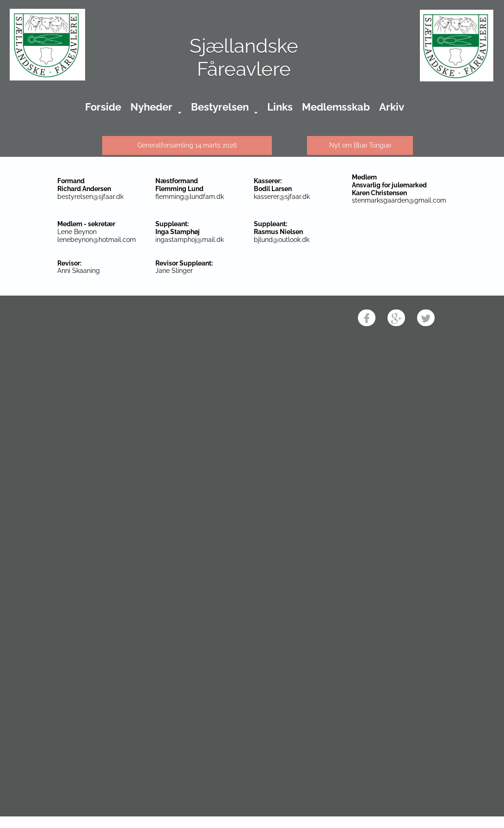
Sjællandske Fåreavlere (244, 58)
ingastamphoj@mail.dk (190, 240)
